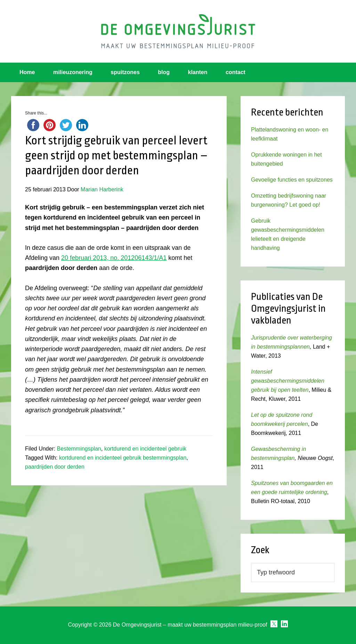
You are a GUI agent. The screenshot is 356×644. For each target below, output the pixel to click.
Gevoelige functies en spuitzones (292, 180)
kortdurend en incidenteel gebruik (145, 449)
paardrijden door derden (55, 467)
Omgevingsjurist (178, 31)
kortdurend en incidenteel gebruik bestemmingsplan (123, 458)
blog (164, 72)
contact (236, 72)
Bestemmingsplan (79, 449)
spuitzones (125, 72)
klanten (198, 72)
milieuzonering (73, 72)
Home (27, 72)
